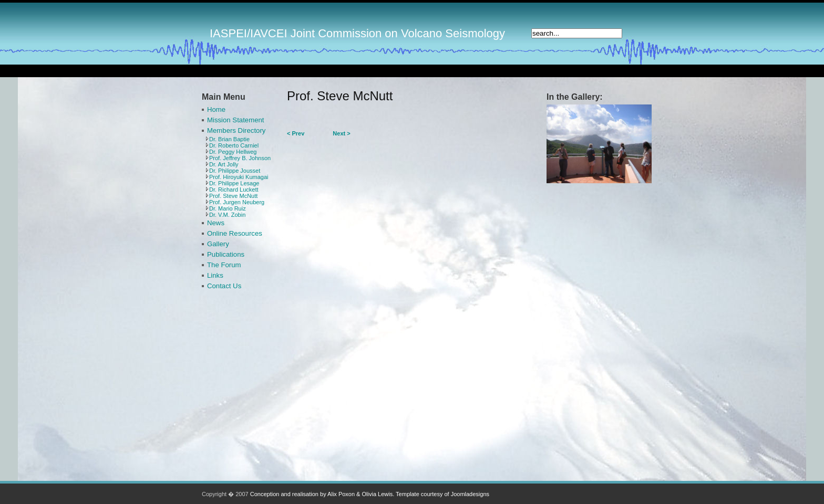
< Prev (296, 133)
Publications (226, 254)
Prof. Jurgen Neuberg (237, 202)
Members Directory (236, 130)
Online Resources (235, 233)
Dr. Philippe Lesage (234, 183)
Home (216, 109)
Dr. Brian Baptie (229, 139)
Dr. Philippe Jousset (235, 171)
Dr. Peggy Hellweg (233, 152)
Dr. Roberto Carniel (234, 145)
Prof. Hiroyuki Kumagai (239, 177)
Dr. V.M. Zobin (227, 215)
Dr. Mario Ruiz (228, 208)
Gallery (218, 244)
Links (215, 275)
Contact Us (224, 286)
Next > (341, 133)
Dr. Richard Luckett (234, 190)
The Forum (224, 265)
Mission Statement (235, 120)
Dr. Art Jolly (224, 164)
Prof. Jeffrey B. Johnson (240, 158)
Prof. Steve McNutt (233, 196)
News (216, 223)
